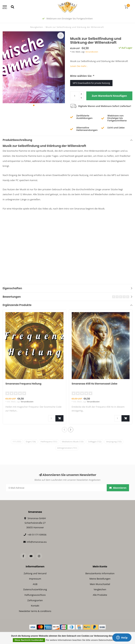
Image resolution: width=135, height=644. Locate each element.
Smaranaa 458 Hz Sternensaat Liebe (95, 384)
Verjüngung (114, 442)
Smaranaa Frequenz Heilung (23, 384)
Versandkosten (92, 52)
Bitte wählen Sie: (82, 76)
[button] (34, 105)
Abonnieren (118, 488)
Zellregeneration (67, 448)
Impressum (35, 579)
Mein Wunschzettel (100, 584)
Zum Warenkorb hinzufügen (109, 96)
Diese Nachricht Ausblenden (29, 640)
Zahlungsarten (35, 600)
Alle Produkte (100, 595)
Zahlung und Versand (35, 573)
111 (17, 442)
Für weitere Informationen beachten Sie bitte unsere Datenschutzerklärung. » (84, 640)
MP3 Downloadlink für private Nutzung (91, 83)
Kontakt (35, 606)
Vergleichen (100, 589)
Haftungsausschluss (35, 595)
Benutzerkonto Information (100, 573)
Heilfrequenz (49, 442)
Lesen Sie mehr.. (79, 66)
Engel (31, 442)
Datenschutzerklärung (35, 589)
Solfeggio (95, 442)
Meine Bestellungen (100, 579)
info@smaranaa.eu (37, 542)
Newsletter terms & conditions (35, 611)
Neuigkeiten (37, 27)
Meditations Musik (73, 442)
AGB (35, 584)
